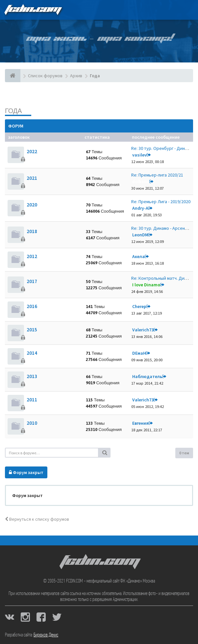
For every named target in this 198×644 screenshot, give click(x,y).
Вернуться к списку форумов (37, 519)
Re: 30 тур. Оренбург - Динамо (162, 148)
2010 (32, 423)
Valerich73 (143, 330)
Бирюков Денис (46, 635)
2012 (32, 256)
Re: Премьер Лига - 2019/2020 (161, 202)
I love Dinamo (146, 285)
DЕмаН (139, 353)
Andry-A (140, 208)
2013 (32, 376)
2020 (32, 205)
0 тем (184, 453)
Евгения (140, 423)
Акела (138, 256)
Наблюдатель (147, 376)
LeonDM (140, 235)
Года (13, 111)
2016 (32, 306)
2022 (32, 151)
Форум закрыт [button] (26, 472)
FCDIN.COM (33, 10)
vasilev (139, 155)
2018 (32, 231)
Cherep (139, 306)
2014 (32, 353)
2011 (32, 400)
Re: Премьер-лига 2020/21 (157, 175)
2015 (32, 330)
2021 (32, 178)
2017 (32, 281)
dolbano (141, 181)
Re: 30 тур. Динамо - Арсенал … (163, 228)
